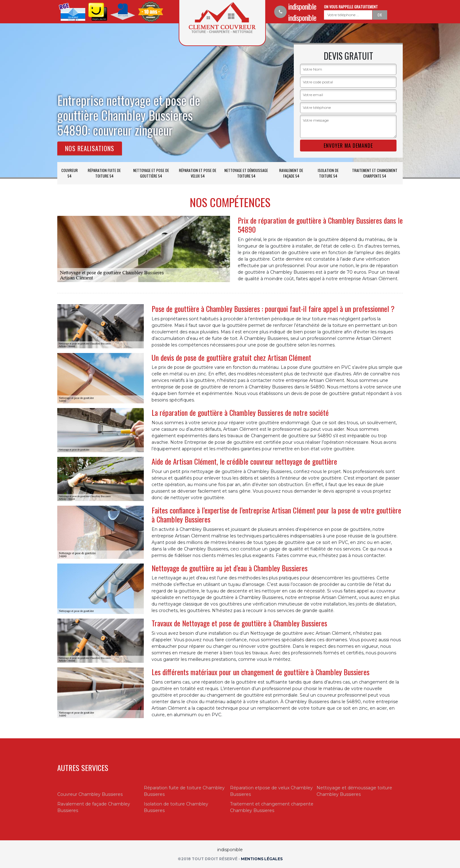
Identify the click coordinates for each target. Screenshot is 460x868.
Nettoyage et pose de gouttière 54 (151, 173)
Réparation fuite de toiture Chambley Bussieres (184, 791)
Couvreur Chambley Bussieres (90, 794)
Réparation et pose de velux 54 (198, 173)
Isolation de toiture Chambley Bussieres (176, 807)
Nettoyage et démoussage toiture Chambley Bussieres (354, 791)
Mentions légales (262, 859)
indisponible (302, 6)
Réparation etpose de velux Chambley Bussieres (271, 791)
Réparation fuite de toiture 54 (104, 173)
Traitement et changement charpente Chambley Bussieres (272, 807)
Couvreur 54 (70, 173)
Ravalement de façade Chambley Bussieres (94, 807)
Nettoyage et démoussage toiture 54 (246, 173)
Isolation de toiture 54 (328, 173)
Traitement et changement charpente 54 (375, 173)
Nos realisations (90, 148)
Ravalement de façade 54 (291, 173)
